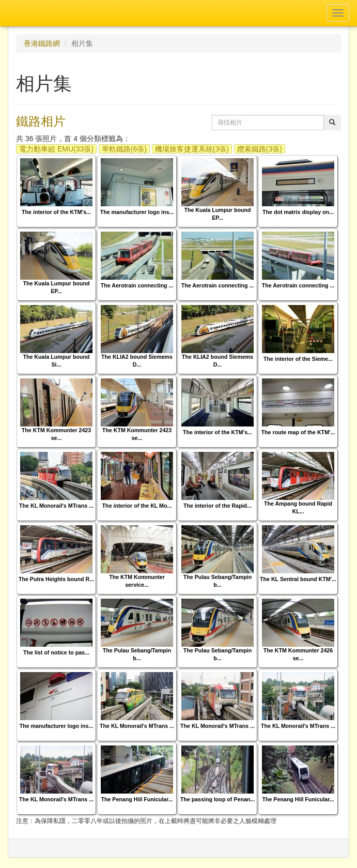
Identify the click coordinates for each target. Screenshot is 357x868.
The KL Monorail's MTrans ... (56, 506)
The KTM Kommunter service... (137, 581)
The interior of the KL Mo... (137, 506)
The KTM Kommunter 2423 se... (56, 434)
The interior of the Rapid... (218, 506)
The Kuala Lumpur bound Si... (56, 361)
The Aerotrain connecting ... (137, 285)
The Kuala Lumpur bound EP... (217, 214)
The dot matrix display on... (298, 212)
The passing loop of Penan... (218, 799)
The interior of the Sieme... (298, 359)
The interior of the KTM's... (56, 212)
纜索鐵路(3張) (260, 149)
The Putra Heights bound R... (56, 579)
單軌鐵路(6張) (124, 149)
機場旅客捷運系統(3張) (192, 149)
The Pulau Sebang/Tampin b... (218, 581)
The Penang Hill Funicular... (137, 799)
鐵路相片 (41, 121)
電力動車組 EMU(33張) (56, 149)
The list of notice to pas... (56, 652)
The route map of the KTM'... (298, 432)
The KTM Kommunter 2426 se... (298, 654)
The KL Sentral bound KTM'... (298, 579)
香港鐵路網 (42, 43)
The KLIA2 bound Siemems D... (137, 361)
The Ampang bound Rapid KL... (298, 507)
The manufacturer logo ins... (137, 212)
